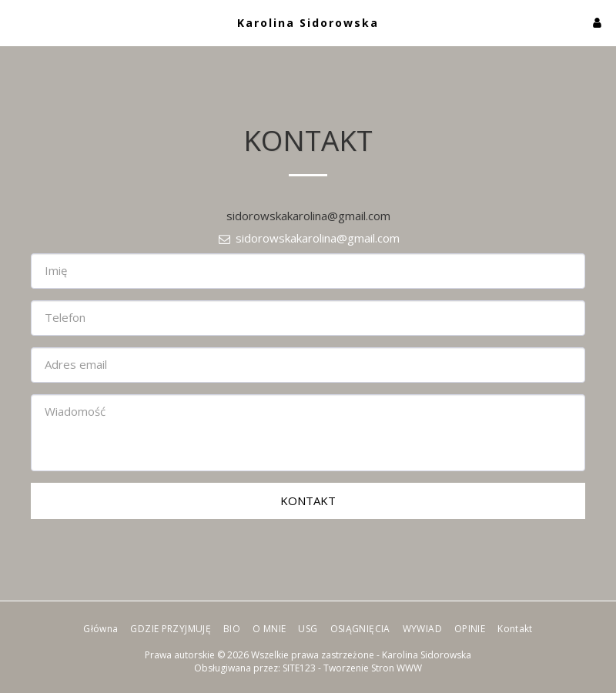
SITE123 (299, 668)
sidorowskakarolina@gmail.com (308, 238)
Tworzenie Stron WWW (373, 668)
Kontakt (308, 500)
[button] (17, 22)
